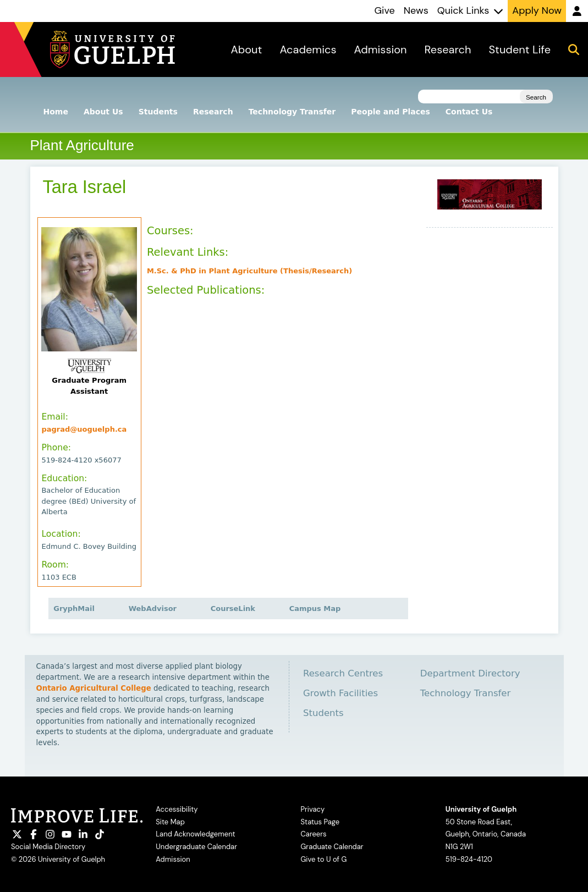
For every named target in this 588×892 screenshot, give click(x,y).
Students (158, 112)
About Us (103, 112)
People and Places (391, 112)
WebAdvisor (156, 609)
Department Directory (470, 673)
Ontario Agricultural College (94, 688)
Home (56, 112)
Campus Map (315, 609)
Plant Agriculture (82, 145)
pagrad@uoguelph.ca (87, 429)
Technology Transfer (292, 112)
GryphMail (77, 609)
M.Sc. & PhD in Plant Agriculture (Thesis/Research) (253, 271)
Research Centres (343, 673)
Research (213, 112)
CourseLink (236, 609)
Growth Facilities (340, 693)
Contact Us (469, 112)
